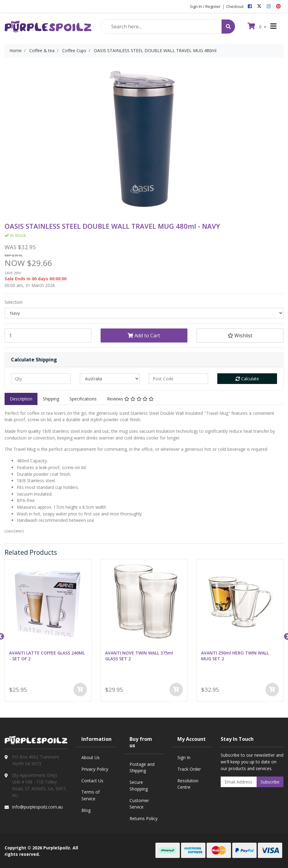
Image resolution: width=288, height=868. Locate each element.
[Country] (110, 379)
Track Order (189, 769)
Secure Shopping (139, 786)
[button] (240, 335)
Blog (86, 810)
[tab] (21, 399)
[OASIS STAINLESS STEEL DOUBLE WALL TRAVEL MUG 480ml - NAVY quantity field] (48, 335)
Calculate (247, 379)
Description (21, 399)
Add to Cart (144, 335)
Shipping (51, 399)
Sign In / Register (205, 6)
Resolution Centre (188, 784)
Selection (14, 302)
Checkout (235, 6)
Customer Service (139, 804)
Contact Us (92, 781)
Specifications (83, 399)
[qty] (41, 379)
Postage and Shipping (142, 768)
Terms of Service (91, 795)
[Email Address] (239, 782)
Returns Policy (144, 818)
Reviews (130, 399)
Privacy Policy (95, 769)
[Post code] (179, 379)
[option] (48, 631)
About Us (91, 757)
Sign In (184, 757)
